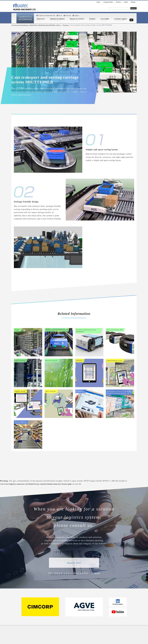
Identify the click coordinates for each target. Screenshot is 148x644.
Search (133, 8)
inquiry (77, 16)
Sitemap (133, 2)
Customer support (121, 19)
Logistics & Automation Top (47, 16)
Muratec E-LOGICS (77, 19)
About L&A (41, 19)
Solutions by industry (57, 19)
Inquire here (74, 563)
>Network (95, 573)
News (60, 16)
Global (126, 2)
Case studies (105, 19)
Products (118, 2)
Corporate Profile (108, 2)
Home (98, 2)
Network (68, 16)
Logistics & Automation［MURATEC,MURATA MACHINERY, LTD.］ (36, 25)
